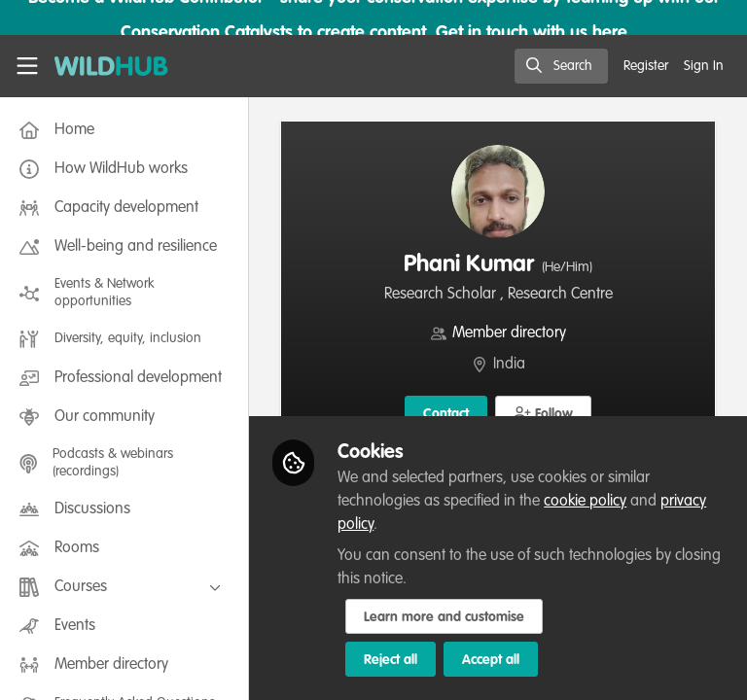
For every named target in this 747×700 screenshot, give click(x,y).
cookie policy (585, 502)
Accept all (491, 660)
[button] (543, 413)
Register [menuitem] (646, 66)
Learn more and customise (444, 617)
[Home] (111, 66)
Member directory (509, 333)
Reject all (391, 660)
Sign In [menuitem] (704, 66)
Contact (446, 414)
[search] (561, 66)
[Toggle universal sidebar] (27, 66)
